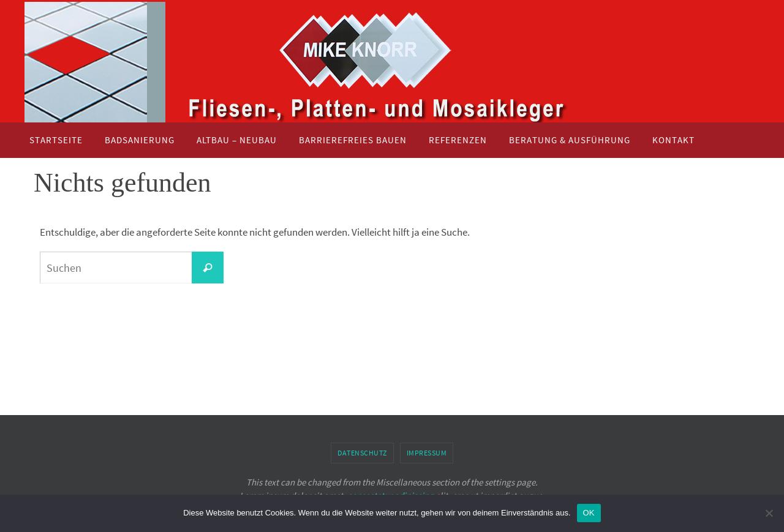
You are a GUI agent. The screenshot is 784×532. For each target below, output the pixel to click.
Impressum (427, 453)
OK (589, 513)
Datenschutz (362, 453)
